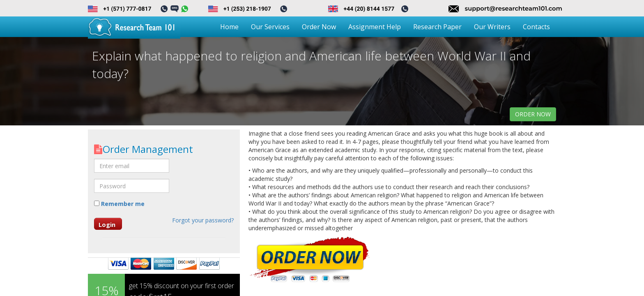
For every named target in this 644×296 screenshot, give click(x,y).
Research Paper (437, 27)
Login (107, 224)
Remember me (119, 204)
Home (229, 27)
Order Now (319, 27)
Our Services (270, 27)
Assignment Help (375, 27)
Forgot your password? (203, 220)
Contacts (536, 27)
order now (533, 114)
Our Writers (492, 27)
